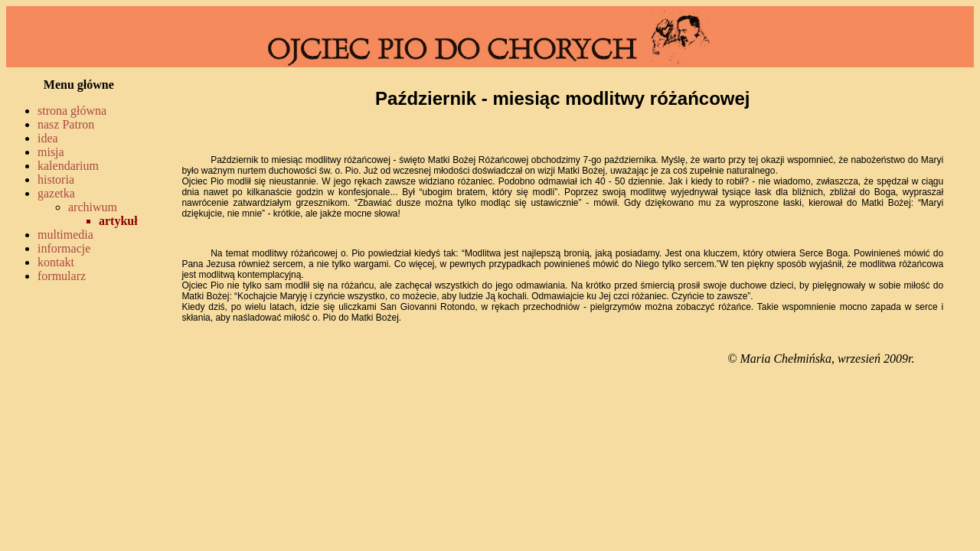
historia (56, 179)
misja (51, 152)
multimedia (65, 235)
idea (48, 138)
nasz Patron (66, 124)
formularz (62, 276)
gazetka (56, 193)
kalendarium (68, 166)
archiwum (93, 207)
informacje (64, 248)
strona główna (72, 111)
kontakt (56, 262)
